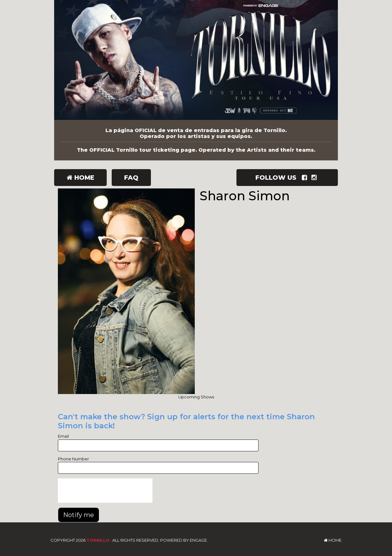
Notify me (79, 515)
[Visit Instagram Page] (315, 178)
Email (63, 436)
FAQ (131, 178)
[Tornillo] (196, 60)
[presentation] (105, 491)
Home (80, 178)
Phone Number (73, 459)
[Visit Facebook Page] (306, 178)
